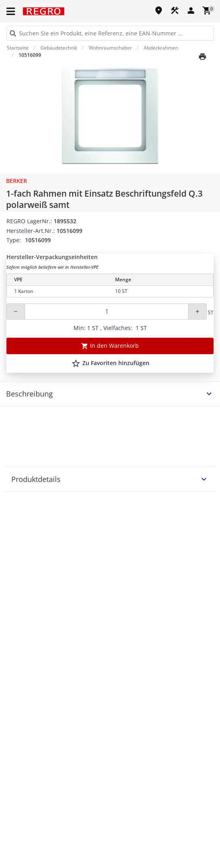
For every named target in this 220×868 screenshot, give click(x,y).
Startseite (18, 48)
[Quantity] (107, 311)
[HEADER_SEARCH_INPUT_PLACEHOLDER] (110, 33)
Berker (17, 181)
